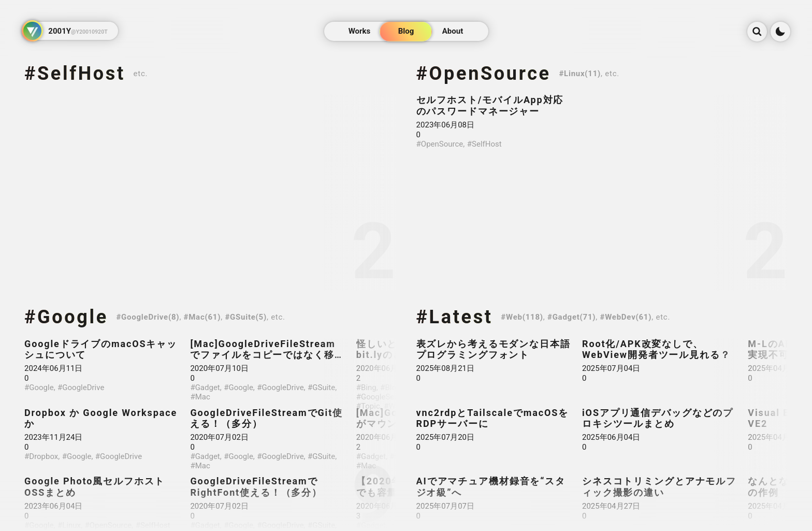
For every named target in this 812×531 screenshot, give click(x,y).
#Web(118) (522, 317)
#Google (66, 317)
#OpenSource (484, 74)
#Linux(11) (580, 74)
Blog (406, 32)
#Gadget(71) (571, 317)
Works (360, 32)
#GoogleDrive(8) (148, 317)
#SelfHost (75, 74)
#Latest (455, 317)
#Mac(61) (202, 317)
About (453, 32)
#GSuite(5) (246, 317)
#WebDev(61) (626, 317)
